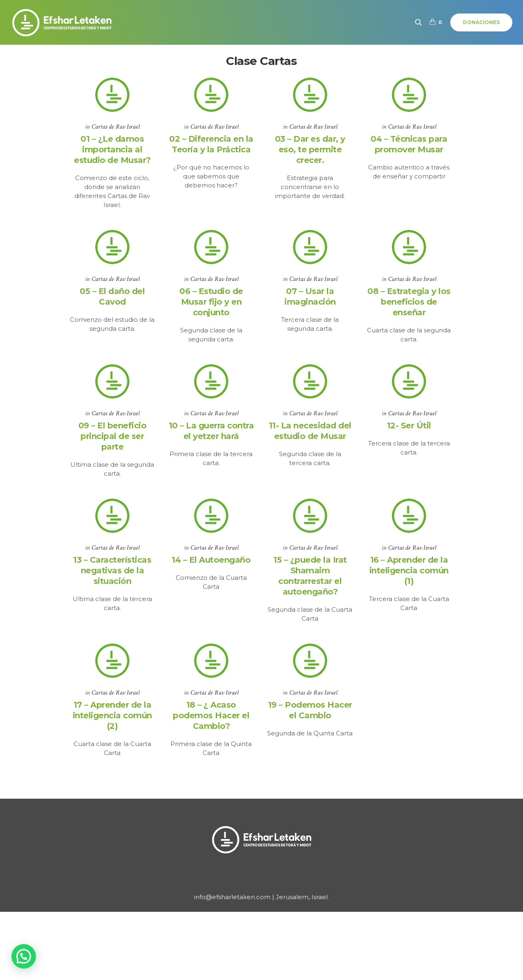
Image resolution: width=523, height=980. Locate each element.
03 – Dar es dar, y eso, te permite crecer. (310, 149)
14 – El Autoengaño (211, 566)
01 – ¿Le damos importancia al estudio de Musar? (112, 149)
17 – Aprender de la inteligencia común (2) (112, 724)
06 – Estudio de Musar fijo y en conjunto (211, 304)
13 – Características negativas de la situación (112, 577)
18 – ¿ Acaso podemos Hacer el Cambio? (211, 724)
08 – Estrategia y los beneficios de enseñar (409, 304)
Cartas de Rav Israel (116, 127)
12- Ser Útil (409, 430)
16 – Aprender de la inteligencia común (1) (409, 577)
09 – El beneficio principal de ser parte (113, 441)
